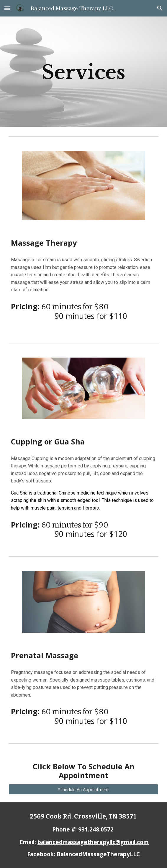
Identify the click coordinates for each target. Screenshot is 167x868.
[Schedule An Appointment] (83, 789)
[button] (7, 8)
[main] (83, 72)
